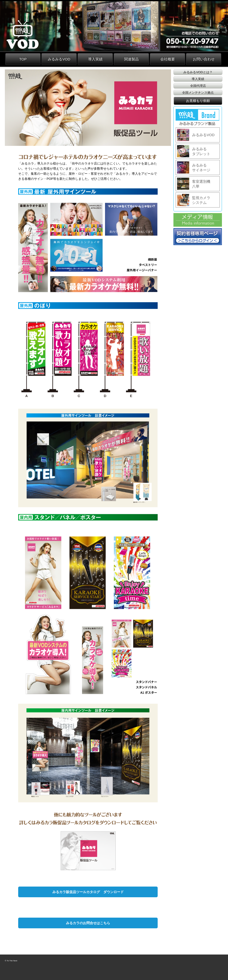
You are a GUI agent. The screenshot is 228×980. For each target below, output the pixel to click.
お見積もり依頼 (198, 101)
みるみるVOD (59, 59)
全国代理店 (198, 86)
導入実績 (95, 59)
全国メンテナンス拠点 (198, 93)
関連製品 (131, 59)
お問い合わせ (204, 59)
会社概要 (168, 59)
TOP (23, 59)
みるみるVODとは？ (198, 72)
